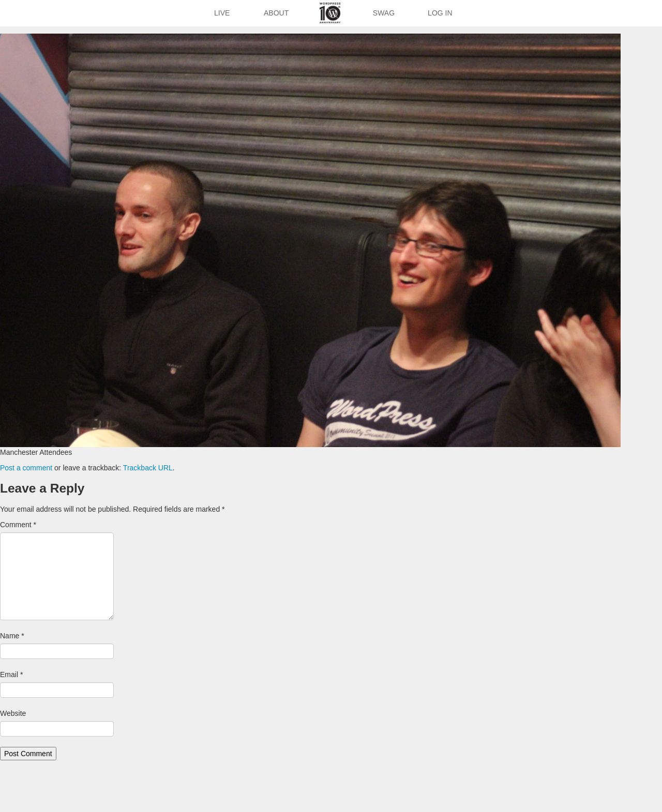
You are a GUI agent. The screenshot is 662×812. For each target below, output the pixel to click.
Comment (18, 525)
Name (12, 636)
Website (13, 713)
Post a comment (26, 468)
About (276, 13)
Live (222, 13)
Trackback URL (148, 468)
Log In (440, 13)
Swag (384, 13)
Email (11, 675)
